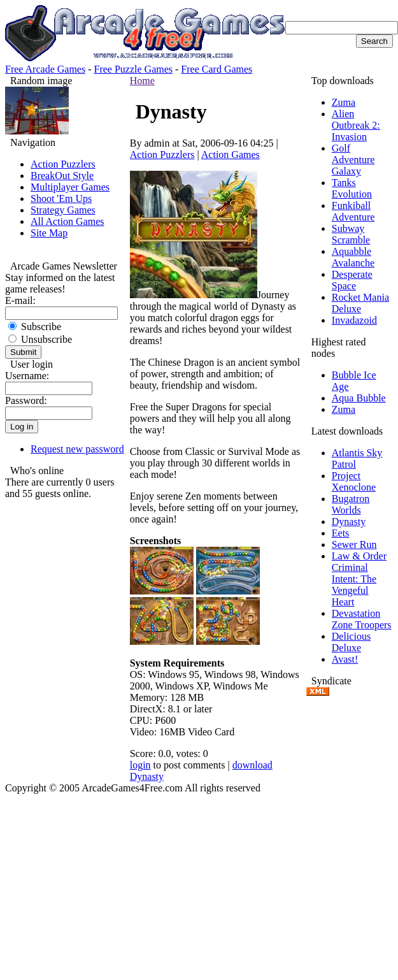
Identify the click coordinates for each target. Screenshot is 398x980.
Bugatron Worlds (351, 504)
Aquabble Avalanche (353, 257)
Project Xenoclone (354, 481)
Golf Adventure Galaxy (353, 160)
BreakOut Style (62, 176)
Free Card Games (217, 69)
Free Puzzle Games (134, 69)
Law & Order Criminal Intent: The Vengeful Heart (359, 579)
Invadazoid (354, 320)
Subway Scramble (351, 234)
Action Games (231, 155)
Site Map (49, 233)
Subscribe (35, 327)
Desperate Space (352, 280)
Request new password (77, 449)
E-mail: (20, 300)
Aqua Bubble (359, 398)
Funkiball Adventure (353, 211)
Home (142, 81)
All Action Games (68, 221)
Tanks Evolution (352, 188)
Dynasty (349, 522)
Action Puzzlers (63, 164)
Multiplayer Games (70, 187)
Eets (341, 533)
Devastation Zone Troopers (362, 619)
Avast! (345, 659)
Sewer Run (354, 544)
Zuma (344, 102)
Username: (27, 376)
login (140, 765)
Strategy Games (63, 210)
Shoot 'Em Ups (61, 198)
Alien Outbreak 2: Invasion (356, 125)
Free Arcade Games (45, 69)
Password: (26, 400)
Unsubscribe (40, 339)
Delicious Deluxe (351, 642)
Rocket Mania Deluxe (360, 303)
